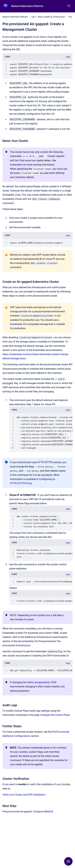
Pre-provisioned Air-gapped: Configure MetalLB (28, 812)
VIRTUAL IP (35, 499)
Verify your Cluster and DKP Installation (24, 795)
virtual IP (50, 259)
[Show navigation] (68, 861)
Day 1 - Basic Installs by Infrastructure (48, 17)
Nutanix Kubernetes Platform (27, 6)
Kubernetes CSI (18, 324)
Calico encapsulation (38, 682)
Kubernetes (16, 165)
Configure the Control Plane (55, 715)
